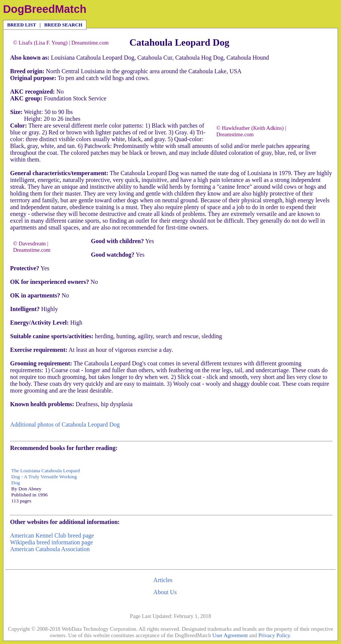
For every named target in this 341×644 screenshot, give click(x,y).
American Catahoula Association (50, 549)
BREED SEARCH (63, 25)
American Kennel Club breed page (52, 535)
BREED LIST (22, 25)
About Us (165, 592)
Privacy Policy (274, 635)
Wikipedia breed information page (52, 542)
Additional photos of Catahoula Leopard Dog (65, 424)
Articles (163, 580)
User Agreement (230, 635)
